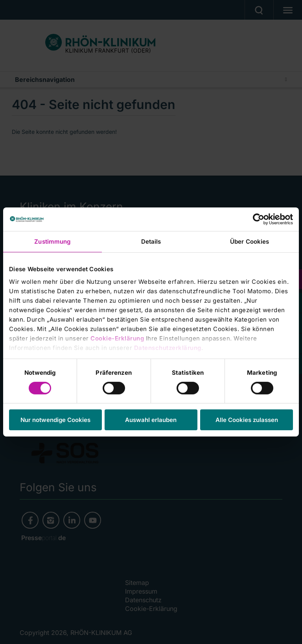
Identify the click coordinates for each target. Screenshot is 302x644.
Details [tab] (151, 241)
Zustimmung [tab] (52, 241)
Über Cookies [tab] (250, 241)
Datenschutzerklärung (168, 347)
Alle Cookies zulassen (247, 420)
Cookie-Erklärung (117, 338)
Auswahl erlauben (151, 420)
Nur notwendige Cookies (55, 420)
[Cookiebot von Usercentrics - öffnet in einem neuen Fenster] (259, 219)
